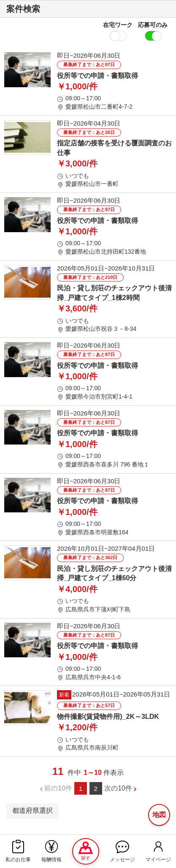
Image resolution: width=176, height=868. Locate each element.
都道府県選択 (32, 810)
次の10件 (118, 788)
